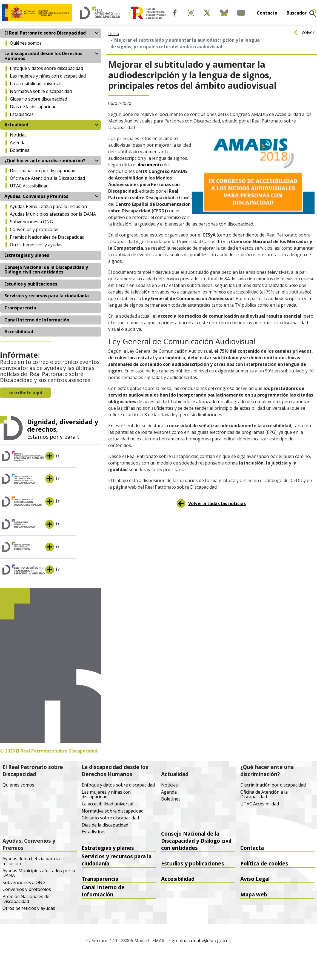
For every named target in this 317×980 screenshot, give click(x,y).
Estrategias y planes (27, 255)
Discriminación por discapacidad (43, 170)
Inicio (114, 33)
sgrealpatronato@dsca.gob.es (200, 941)
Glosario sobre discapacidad (38, 99)
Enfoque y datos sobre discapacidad (46, 68)
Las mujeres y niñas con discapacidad (48, 76)
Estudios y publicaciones (31, 284)
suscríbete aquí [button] (25, 393)
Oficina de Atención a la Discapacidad (47, 178)
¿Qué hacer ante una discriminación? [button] (45, 161)
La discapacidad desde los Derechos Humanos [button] (43, 56)
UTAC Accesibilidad (29, 186)
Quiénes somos (26, 43)
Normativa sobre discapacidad (41, 91)
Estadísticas (22, 114)
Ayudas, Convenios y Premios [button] (36, 196)
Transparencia (20, 308)
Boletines (20, 150)
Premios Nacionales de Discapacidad (47, 237)
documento (150, 165)
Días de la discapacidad (33, 107)
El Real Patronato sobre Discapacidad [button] (45, 33)
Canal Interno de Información (37, 320)
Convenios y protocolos (34, 229)
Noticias (18, 135)
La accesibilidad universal (36, 84)
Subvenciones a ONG (31, 222)
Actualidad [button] (16, 125)
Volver (308, 33)
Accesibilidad (19, 332)
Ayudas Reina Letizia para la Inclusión (48, 206)
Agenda (18, 143)
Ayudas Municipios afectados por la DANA (53, 214)
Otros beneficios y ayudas (36, 245)
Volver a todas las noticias (217, 503)
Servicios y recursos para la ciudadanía (47, 296)
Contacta (267, 13)
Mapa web (254, 894)
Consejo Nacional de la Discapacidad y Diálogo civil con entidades (46, 270)
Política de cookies (264, 863)
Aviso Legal (255, 879)
